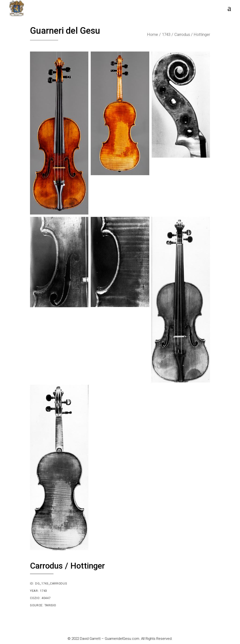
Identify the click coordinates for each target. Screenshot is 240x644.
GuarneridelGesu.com (122, 639)
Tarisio (51, 605)
